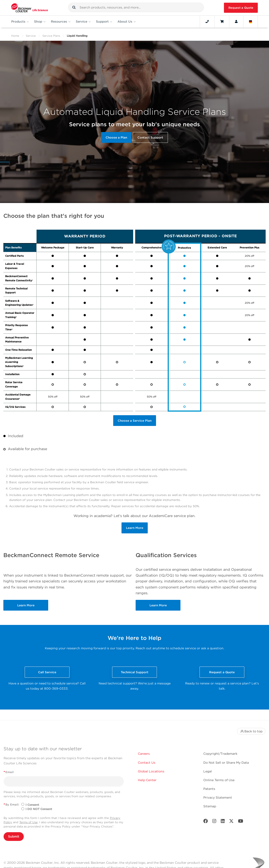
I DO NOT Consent (39, 809)
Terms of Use (28, 822)
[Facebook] (206, 822)
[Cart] (222, 21)
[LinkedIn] (223, 822)
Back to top (251, 731)
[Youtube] (241, 822)
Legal (208, 771)
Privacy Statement (218, 797)
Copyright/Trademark (220, 754)
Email (9, 772)
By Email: (11, 805)
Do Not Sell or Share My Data (226, 763)
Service (31, 36)
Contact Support (150, 137)
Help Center (147, 780)
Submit (14, 836)
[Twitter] (231, 822)
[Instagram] (214, 822)
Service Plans (51, 36)
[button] (74, 7)
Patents (209, 789)
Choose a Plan (116, 137)
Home (15, 36)
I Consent (32, 805)
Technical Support (135, 672)
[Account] (236, 21)
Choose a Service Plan (135, 421)
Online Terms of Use (219, 780)
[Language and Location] (251, 21)
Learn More (135, 528)
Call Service (47, 672)
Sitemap (210, 806)
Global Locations (151, 771)
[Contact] (207, 21)
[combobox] (136, 7)
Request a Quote (241, 8)
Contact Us (147, 763)
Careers (144, 754)
